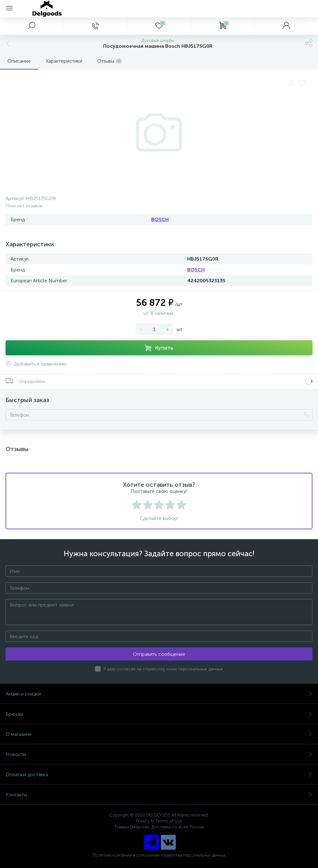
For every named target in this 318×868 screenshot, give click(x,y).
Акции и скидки (159, 694)
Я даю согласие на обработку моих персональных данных (163, 669)
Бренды (159, 714)
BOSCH (160, 219)
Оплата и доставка (159, 774)
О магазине (159, 734)
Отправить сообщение (159, 654)
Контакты (159, 795)
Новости (159, 754)
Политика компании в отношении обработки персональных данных (159, 855)
